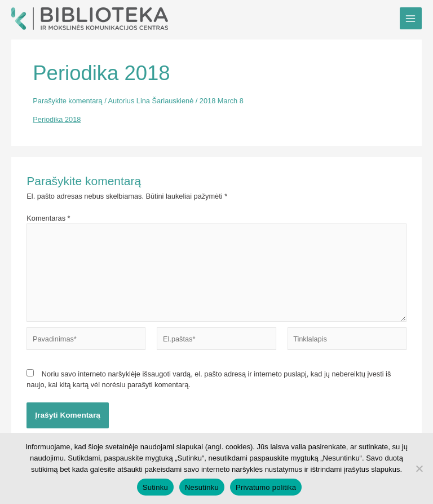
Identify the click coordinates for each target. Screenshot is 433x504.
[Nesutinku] (419, 468)
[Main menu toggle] (411, 18)
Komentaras (48, 218)
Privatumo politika (266, 487)
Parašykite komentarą (67, 101)
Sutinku (155, 487)
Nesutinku (202, 487)
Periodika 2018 (57, 119)
